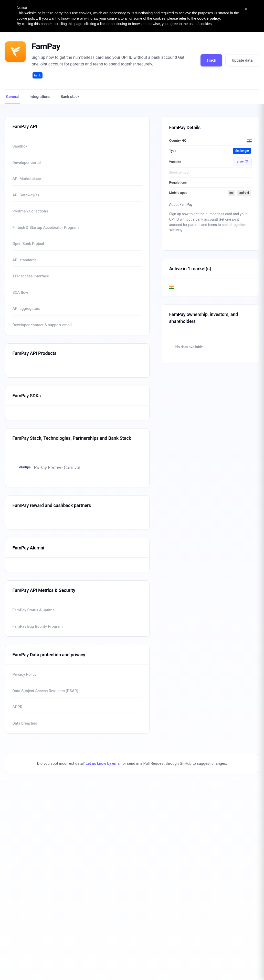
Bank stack (70, 97)
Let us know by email (103, 763)
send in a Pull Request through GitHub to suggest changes (177, 763)
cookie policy (209, 18)
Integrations (40, 97)
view (242, 162)
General (13, 97)
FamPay (46, 46)
